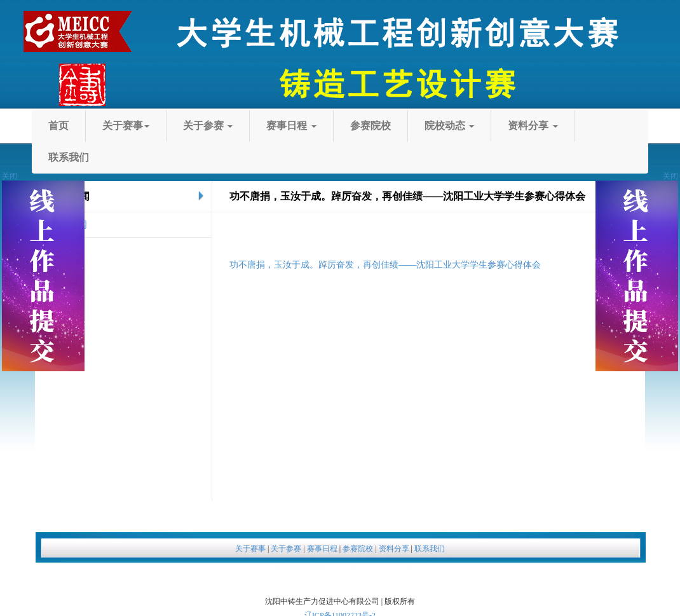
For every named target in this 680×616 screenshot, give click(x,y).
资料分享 (372, 157)
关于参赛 (350, 126)
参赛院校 (97, 157)
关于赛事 (212, 126)
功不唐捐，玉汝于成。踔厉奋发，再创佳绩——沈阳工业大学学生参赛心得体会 (385, 265)
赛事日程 (491, 126)
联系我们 (508, 157)
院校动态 (232, 157)
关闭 (670, 176)
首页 (87, 126)
